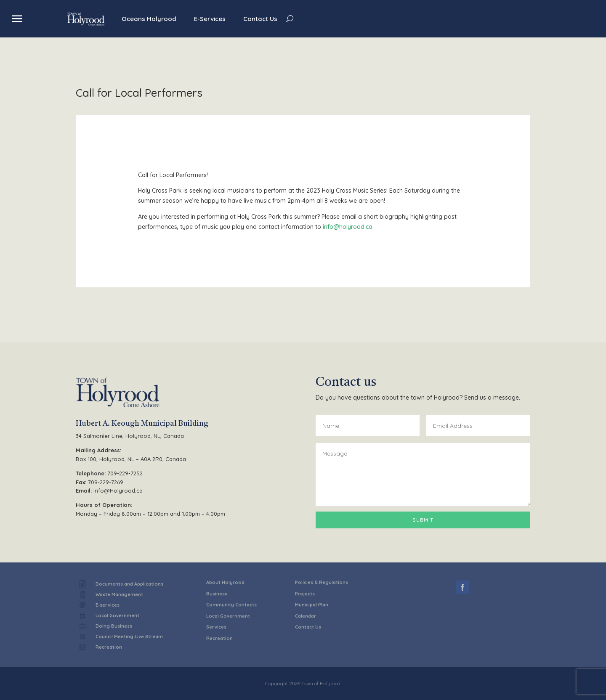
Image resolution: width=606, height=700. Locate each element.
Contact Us (260, 19)
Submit (423, 520)
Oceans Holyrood (149, 19)
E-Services (210, 19)
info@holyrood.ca (348, 227)
